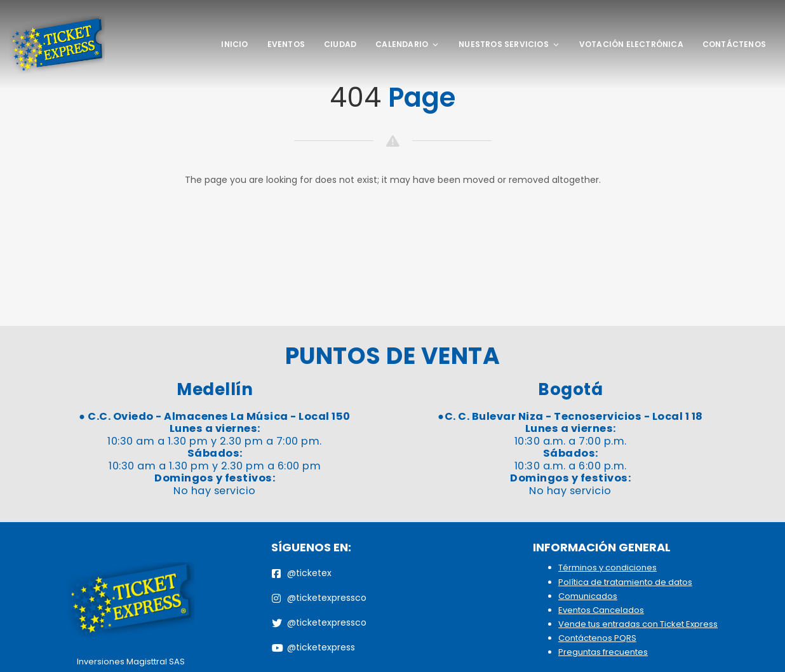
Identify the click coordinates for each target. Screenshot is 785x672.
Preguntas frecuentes (603, 652)
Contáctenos (734, 44)
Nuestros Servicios (509, 44)
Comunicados (588, 596)
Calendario (407, 44)
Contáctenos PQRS (597, 638)
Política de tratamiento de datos (625, 582)
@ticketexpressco (319, 598)
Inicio (234, 44)
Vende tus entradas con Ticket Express (638, 624)
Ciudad (340, 44)
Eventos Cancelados (601, 610)
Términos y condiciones (607, 568)
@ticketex (302, 573)
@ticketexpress (313, 647)
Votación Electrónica (631, 44)
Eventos (286, 44)
